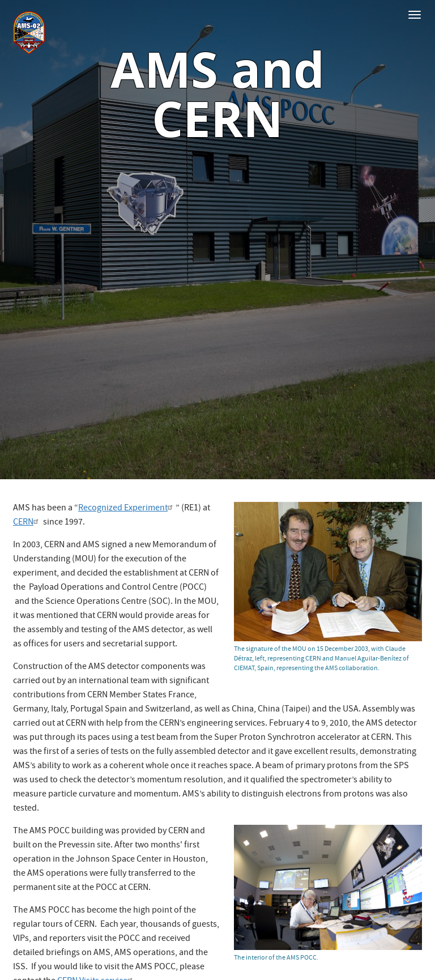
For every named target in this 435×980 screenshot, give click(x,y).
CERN (27, 523)
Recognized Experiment (127, 509)
